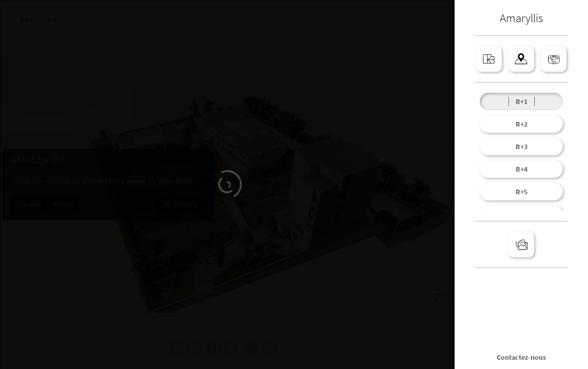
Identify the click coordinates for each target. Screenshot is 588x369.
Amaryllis (521, 18)
